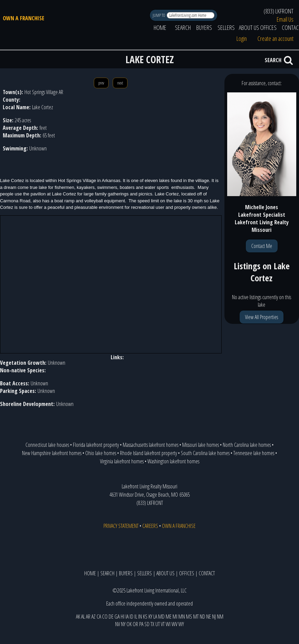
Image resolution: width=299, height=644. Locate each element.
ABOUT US (249, 27)
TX (152, 624)
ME (169, 617)
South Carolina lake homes (205, 453)
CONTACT (207, 573)
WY (181, 624)
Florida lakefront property (96, 445)
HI (123, 617)
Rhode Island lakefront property (148, 453)
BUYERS (204, 27)
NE (209, 617)
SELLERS (226, 27)
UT (158, 624)
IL (136, 617)
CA (99, 617)
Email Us (285, 19)
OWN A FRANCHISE (24, 18)
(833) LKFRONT (279, 11)
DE (111, 617)
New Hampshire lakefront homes (52, 453)
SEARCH (183, 27)
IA (127, 617)
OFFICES (268, 27)
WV (174, 624)
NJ (214, 617)
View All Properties (262, 317)
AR (88, 617)
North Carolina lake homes (247, 445)
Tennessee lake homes (254, 453)
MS (189, 617)
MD (161, 617)
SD (147, 624)
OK (129, 624)
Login (242, 38)
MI (175, 617)
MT (196, 617)
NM (220, 617)
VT (163, 624)
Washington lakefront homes (173, 461)
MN (182, 617)
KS (145, 617)
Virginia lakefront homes (122, 461)
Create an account (275, 38)
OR (135, 624)
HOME (160, 27)
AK (78, 617)
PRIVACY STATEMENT (121, 526)
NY (123, 624)
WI (168, 624)
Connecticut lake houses (47, 445)
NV (118, 624)
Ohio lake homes (101, 453)
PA (141, 624)
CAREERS (150, 526)
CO (105, 617)
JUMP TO (159, 15)
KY (150, 617)
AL (83, 617)
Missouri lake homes (201, 445)
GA (117, 617)
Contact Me (262, 246)
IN (140, 617)
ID (131, 617)
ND (202, 617)
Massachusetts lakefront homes (151, 445)
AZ (93, 617)
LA (155, 617)
